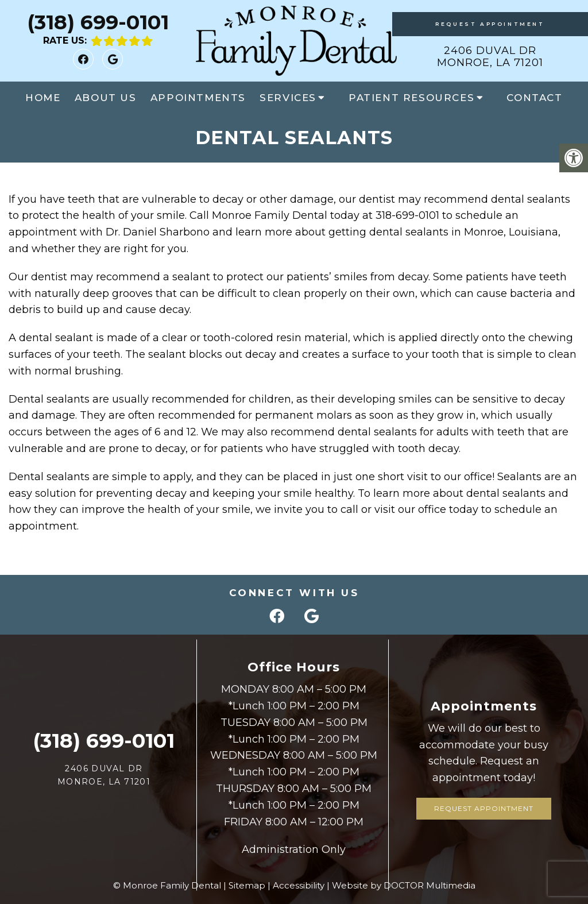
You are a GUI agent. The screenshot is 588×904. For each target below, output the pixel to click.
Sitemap (247, 885)
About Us (106, 98)
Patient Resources (411, 98)
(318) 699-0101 (98, 22)
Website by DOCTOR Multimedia (404, 885)
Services (288, 98)
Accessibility (299, 885)
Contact (534, 98)
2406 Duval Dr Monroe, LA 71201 (490, 57)
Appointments (198, 98)
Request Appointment (490, 24)
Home (43, 98)
